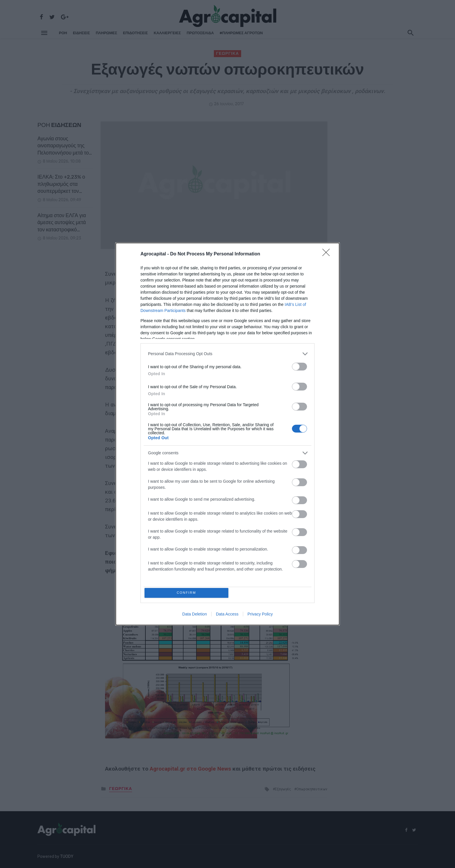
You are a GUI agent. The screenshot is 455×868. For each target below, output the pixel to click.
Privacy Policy (260, 615)
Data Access (227, 615)
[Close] (328, 253)
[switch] (299, 365)
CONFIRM (188, 593)
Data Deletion (195, 615)
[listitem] (228, 353)
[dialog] (228, 434)
